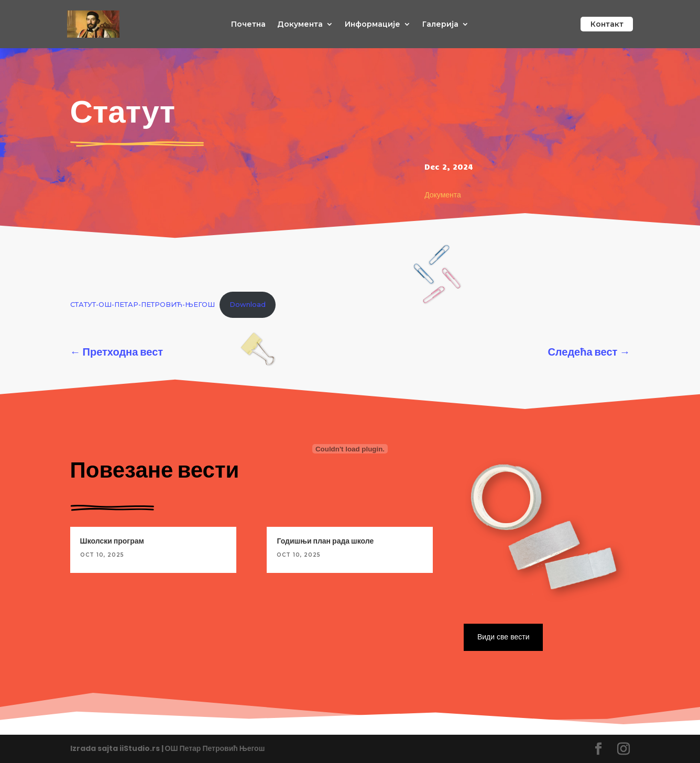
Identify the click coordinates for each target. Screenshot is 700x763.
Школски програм (112, 541)
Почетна (248, 25)
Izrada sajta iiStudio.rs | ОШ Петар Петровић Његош (168, 748)
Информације (373, 25)
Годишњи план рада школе (325, 541)
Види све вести (502, 637)
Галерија (440, 25)
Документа (300, 25)
